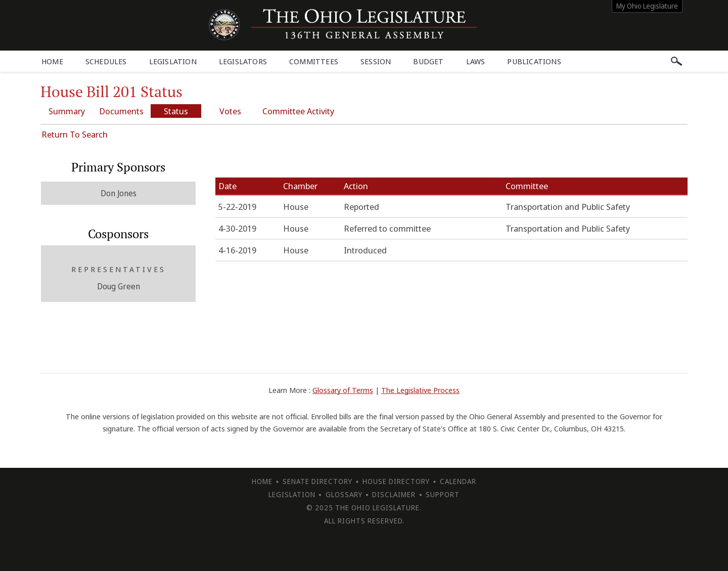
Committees (314, 61)
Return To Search (75, 134)
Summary (67, 111)
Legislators (243, 61)
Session (376, 61)
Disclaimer (394, 494)
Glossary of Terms (343, 390)
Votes (230, 111)
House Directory (396, 481)
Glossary (344, 494)
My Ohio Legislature (647, 6)
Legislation (173, 61)
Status (176, 111)
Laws (476, 61)
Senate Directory (317, 481)
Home (52, 61)
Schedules (106, 61)
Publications (534, 61)
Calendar (458, 481)
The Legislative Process (420, 390)
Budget (428, 61)
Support (443, 494)
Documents (121, 111)
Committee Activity (298, 111)
